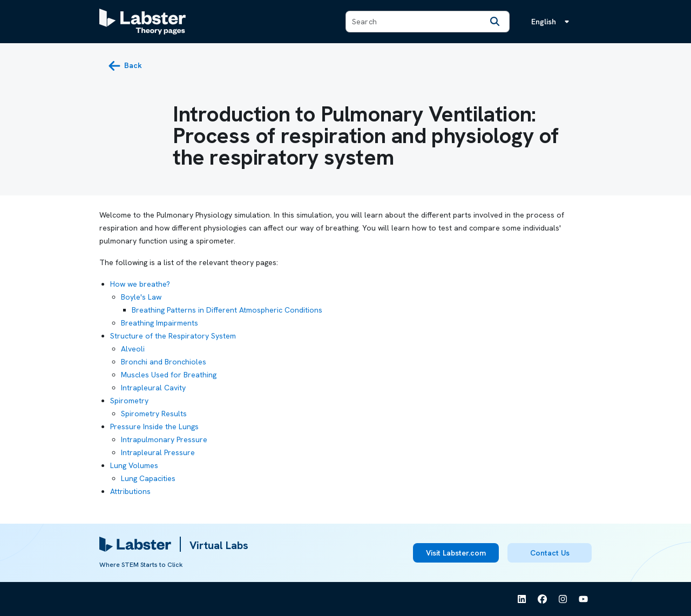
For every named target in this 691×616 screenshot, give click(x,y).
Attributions (130, 491)
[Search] (495, 22)
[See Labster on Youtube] (584, 599)
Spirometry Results (154, 414)
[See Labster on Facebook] (543, 599)
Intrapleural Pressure (158, 452)
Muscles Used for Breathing (169, 375)
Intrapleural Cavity (153, 388)
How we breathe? (140, 284)
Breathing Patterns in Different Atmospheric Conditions (227, 310)
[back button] (125, 66)
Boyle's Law (141, 297)
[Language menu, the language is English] (552, 22)
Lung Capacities (148, 478)
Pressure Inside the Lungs (154, 427)
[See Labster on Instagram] (563, 599)
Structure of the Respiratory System (173, 336)
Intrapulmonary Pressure (164, 439)
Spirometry (129, 401)
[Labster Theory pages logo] (143, 22)
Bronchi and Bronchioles (164, 362)
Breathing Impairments (160, 323)
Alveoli (133, 349)
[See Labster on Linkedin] (522, 599)
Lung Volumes (134, 465)
